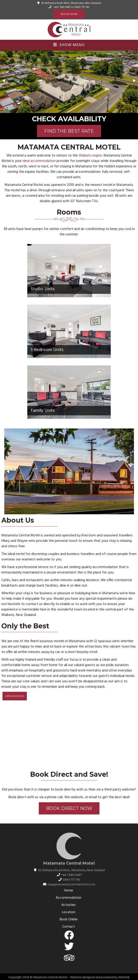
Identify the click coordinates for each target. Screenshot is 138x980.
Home (69, 891)
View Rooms (15, 696)
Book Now (69, 14)
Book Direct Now (69, 808)
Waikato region (90, 156)
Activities (69, 905)
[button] (4, 81)
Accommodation (69, 898)
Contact (69, 927)
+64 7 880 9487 (62, 7)
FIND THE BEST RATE (69, 131)
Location (69, 912)
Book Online (69, 919)
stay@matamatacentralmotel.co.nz (71, 885)
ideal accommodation (39, 161)
